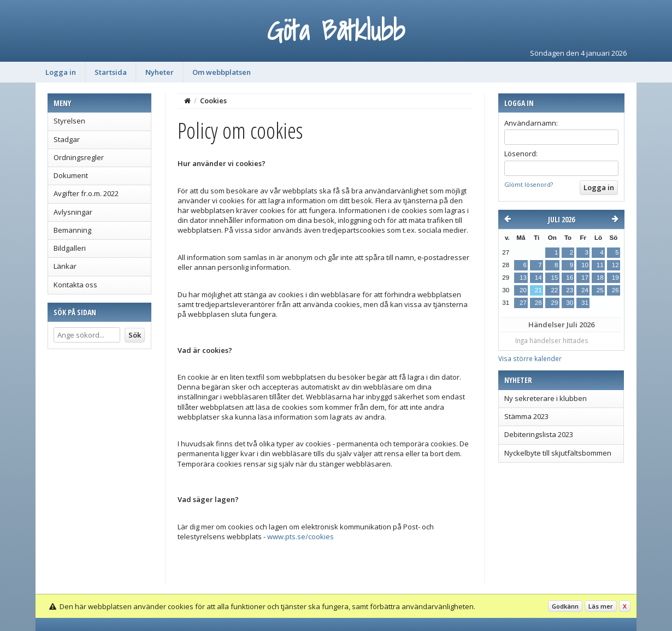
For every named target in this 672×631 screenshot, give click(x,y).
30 (570, 303)
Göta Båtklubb (336, 30)
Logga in (61, 72)
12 (615, 265)
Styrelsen (69, 121)
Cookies (213, 101)
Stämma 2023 (526, 416)
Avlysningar (73, 212)
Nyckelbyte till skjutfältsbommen (558, 453)
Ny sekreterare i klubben (546, 398)
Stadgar (67, 139)
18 (600, 278)
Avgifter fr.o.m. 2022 (86, 193)
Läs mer (601, 606)
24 (585, 290)
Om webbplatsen (222, 72)
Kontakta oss (75, 285)
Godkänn (565, 606)
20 (523, 290)
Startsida (111, 72)
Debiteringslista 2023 (539, 434)
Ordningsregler (79, 157)
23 (570, 290)
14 (538, 278)
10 (585, 265)
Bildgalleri (70, 248)
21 (538, 290)
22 (554, 290)
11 (600, 265)
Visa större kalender (530, 358)
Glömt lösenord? (529, 184)
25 (600, 290)
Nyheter (160, 72)
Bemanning (72, 230)
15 (554, 278)
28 (538, 303)
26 (615, 290)
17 (585, 278)
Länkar (65, 266)
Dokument (71, 175)
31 (585, 303)
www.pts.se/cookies (300, 536)
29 (554, 303)
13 (523, 278)
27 (523, 303)
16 (570, 278)
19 (615, 278)
